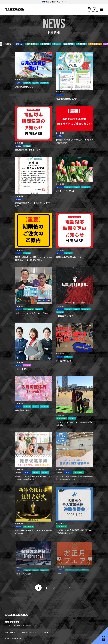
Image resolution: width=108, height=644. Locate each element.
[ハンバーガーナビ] (101, 10)
